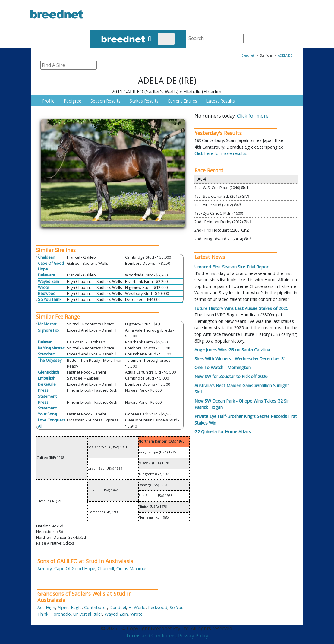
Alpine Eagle (70, 607)
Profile (48, 101)
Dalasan (45, 342)
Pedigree (72, 101)
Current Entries (182, 101)
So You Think (50, 299)
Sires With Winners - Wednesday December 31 (240, 359)
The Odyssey (50, 360)
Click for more (253, 116)
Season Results (106, 101)
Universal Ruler (88, 614)
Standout (46, 354)
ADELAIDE (285, 55)
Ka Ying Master (51, 348)
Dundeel (118, 607)
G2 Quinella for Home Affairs (223, 432)
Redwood (47, 293)
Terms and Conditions (151, 636)
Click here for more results (220, 153)
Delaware (47, 275)
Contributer (96, 607)
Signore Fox (49, 330)
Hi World (137, 607)
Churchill (106, 568)
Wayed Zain (49, 281)
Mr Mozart (47, 324)
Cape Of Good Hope (75, 568)
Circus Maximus (132, 568)
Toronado (61, 614)
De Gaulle (47, 384)
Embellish (47, 378)
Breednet (248, 55)
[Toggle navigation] (166, 39)
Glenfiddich (49, 372)
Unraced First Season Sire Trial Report (232, 267)
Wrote (44, 287)
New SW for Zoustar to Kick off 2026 (231, 376)
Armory (45, 568)
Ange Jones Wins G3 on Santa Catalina (232, 350)
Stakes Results (144, 101)
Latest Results (221, 101)
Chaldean (47, 257)
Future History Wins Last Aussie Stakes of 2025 (241, 308)
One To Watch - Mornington (223, 367)
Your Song (47, 414)
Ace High (46, 607)
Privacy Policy (193, 636)
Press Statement (47, 393)
